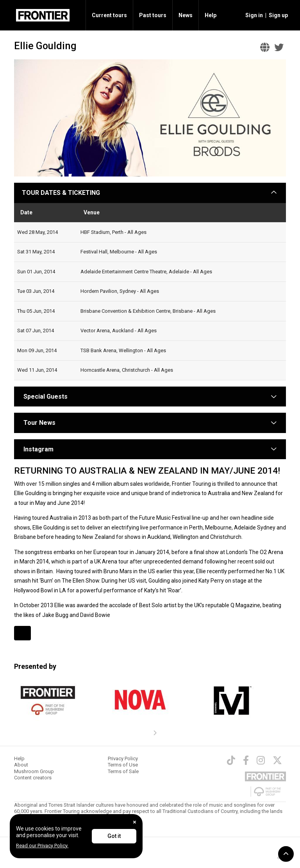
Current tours (109, 15)
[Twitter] (277, 760)
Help (211, 15)
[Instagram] (261, 760)
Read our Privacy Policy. (42, 846)
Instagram (38, 449)
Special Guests (45, 397)
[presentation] (155, 733)
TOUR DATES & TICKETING (61, 193)
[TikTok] (231, 760)
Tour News (39, 423)
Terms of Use (123, 765)
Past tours (153, 15)
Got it (114, 836)
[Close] (135, 822)
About (21, 765)
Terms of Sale (123, 771)
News (186, 15)
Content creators (33, 778)
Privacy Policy (123, 758)
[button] (253, 15)
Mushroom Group (34, 771)
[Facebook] (246, 760)
